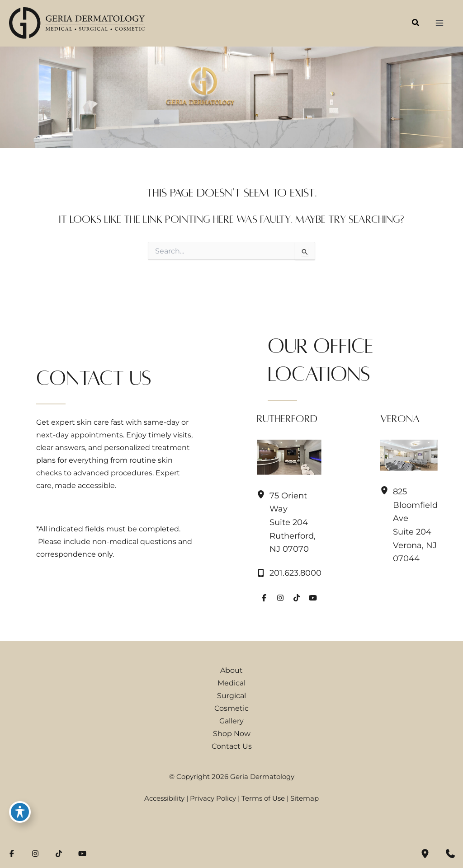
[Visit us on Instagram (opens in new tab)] (280, 598)
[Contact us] (450, 854)
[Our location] (425, 854)
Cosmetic (231, 708)
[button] (416, 24)
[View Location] (263, 495)
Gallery (231, 721)
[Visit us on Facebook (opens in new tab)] (264, 598)
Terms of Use (263, 798)
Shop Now (232, 733)
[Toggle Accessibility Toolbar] (20, 812)
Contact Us (232, 746)
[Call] (289, 573)
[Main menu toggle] (439, 23)
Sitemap (305, 798)
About (231, 670)
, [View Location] (293, 523)
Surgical (231, 695)
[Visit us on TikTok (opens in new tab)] (297, 598)
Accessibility (164, 798)
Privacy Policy (213, 798)
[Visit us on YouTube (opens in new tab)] (313, 598)
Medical (231, 683)
